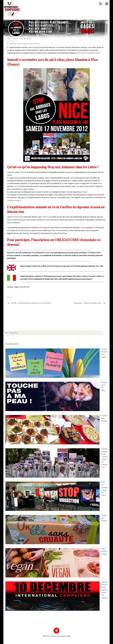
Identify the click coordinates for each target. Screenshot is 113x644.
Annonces (13, 44)
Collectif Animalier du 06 (90, 53)
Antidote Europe (13, 200)
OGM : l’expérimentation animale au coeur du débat (29, 303)
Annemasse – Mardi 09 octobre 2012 (90, 303)
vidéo (22, 172)
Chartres (45, 217)
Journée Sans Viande (104, 418)
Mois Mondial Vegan (104, 551)
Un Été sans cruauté (104, 518)
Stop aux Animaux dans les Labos (28, 44)
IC (8, 44)
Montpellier (16, 217)
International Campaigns (55, 636)
